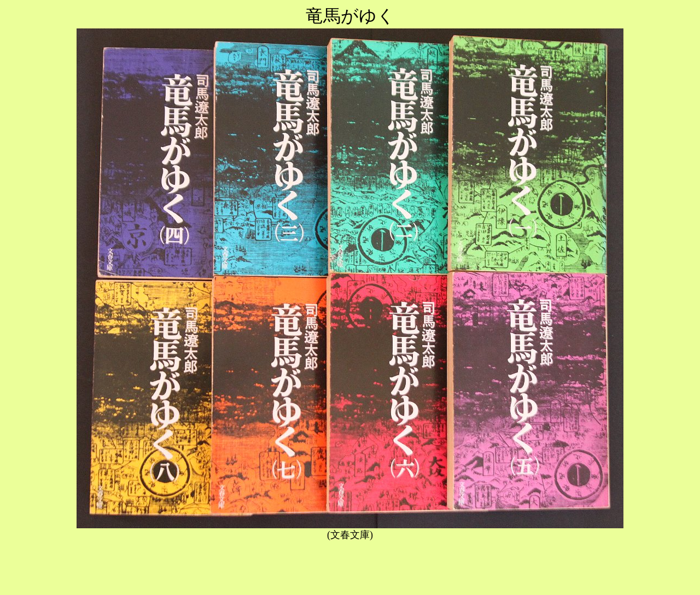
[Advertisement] (350, 566)
